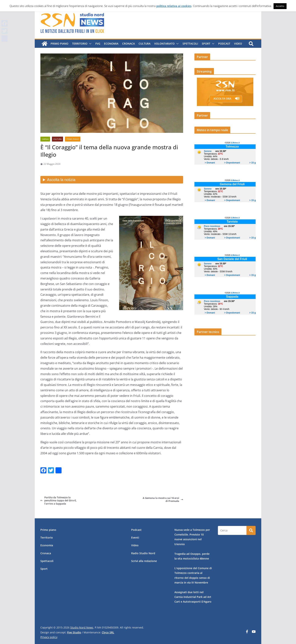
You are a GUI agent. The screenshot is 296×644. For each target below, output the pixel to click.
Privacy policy (49, 637)
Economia (111, 44)
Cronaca (128, 44)
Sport (206, 44)
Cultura (145, 44)
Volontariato (164, 44)
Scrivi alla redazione (144, 561)
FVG (98, 44)
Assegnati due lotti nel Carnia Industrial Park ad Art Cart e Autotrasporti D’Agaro (193, 597)
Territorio (80, 44)
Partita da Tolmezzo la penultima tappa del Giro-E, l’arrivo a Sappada (59, 500)
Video (238, 44)
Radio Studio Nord (143, 553)
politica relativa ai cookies (174, 6)
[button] (89, 44)
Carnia (45, 139)
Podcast (224, 44)
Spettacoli (190, 44)
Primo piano (59, 44)
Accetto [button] (280, 6)
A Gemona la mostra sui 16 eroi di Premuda (163, 500)
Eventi (135, 538)
